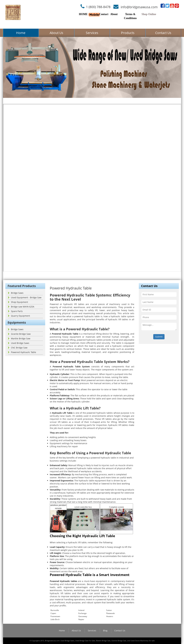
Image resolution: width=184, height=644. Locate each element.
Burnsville (55, 610)
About (114, 14)
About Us (56, 33)
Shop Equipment (18, 302)
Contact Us (163, 33)
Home (21, 33)
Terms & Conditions (130, 16)
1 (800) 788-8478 (98, 7)
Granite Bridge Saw (19, 334)
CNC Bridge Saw (18, 348)
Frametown (55, 616)
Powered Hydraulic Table (22, 352)
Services (92, 33)
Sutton (109, 610)
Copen (53, 613)
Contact (104, 14)
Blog (105, 631)
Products (128, 33)
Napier (81, 619)
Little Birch (55, 619)
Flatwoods (110, 613)
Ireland (81, 610)
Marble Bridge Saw (19, 338)
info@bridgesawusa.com (139, 7)
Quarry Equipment (19, 316)
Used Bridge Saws (19, 343)
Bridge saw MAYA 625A (21, 307)
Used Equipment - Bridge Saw (25, 297)
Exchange (82, 613)
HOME (83, 14)
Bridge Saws (16, 293)
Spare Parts (15, 311)
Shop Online (149, 14)
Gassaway (83, 616)
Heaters (110, 616)
